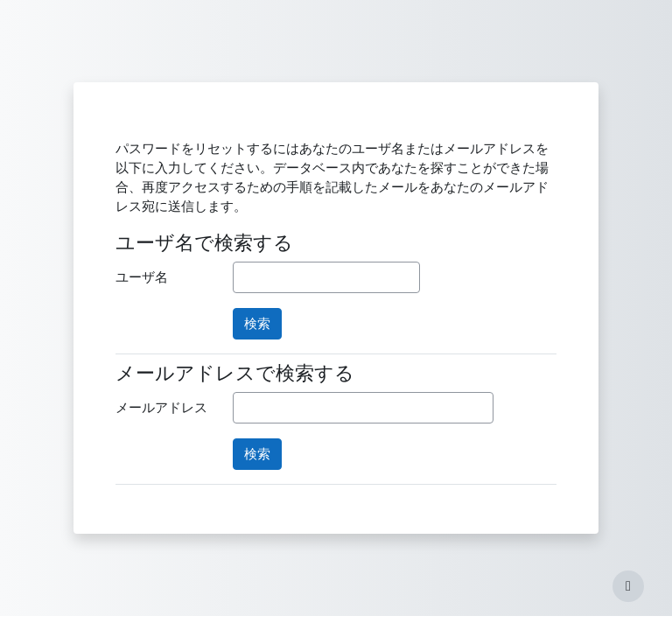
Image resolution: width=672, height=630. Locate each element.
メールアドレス (161, 408)
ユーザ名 (142, 277)
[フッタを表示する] (628, 586)
